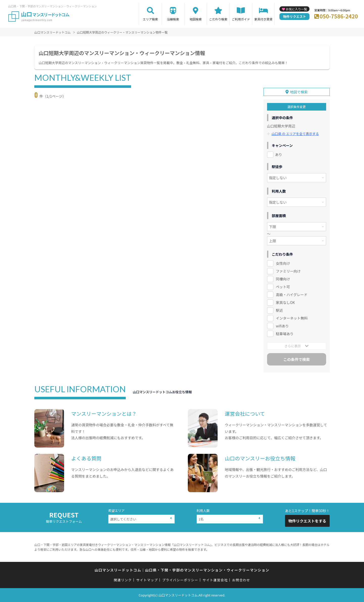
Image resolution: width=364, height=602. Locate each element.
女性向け (283, 263)
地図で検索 (299, 92)
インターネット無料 (292, 318)
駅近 (279, 310)
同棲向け (283, 279)
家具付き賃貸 (263, 19)
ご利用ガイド (241, 19)
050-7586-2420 (339, 16)
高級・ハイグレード (292, 295)
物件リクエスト (294, 17)
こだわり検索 (218, 19)
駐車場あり (285, 334)
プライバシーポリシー (180, 580)
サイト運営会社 (215, 580)
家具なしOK (285, 302)
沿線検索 (173, 19)
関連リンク (123, 580)
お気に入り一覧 (296, 9)
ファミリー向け (288, 271)
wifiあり (282, 326)
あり (279, 154)
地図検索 (196, 19)
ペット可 (283, 287)
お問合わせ (241, 580)
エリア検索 (150, 19)
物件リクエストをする (307, 521)
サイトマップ (147, 580)
